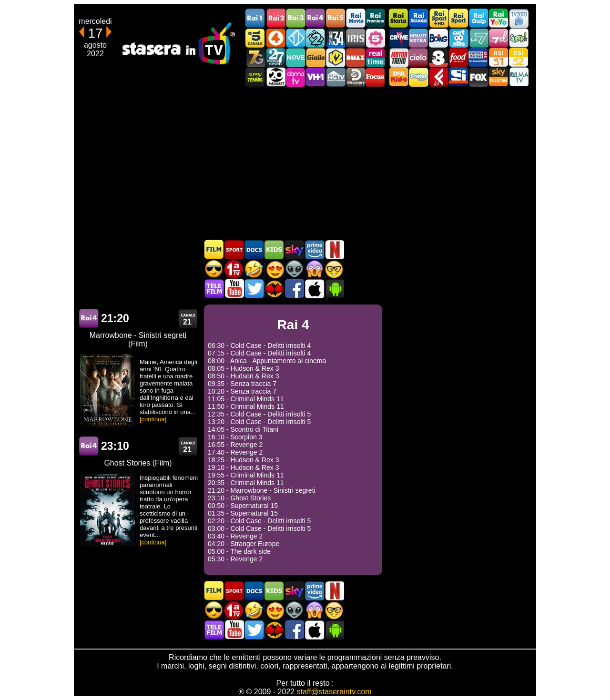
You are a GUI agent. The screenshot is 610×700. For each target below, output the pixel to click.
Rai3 (295, 18)
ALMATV (518, 77)
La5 (376, 38)
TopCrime (398, 38)
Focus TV (376, 77)
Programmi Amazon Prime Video (314, 249)
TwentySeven (275, 57)
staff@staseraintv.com (334, 692)
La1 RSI (498, 57)
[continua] (153, 419)
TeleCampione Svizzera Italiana (478, 57)
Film (214, 249)
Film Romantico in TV (274, 269)
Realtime (376, 57)
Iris (356, 38)
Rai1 (255, 18)
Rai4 (315, 18)
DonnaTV (295, 77)
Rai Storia (398, 18)
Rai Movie (356, 18)
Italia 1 (295, 38)
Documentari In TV (254, 249)
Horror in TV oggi (314, 269)
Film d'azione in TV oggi (214, 269)
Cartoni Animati (274, 249)
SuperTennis (255, 77)
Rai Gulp (478, 18)
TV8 (438, 57)
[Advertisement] (305, 163)
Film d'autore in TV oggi (334, 269)
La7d (498, 38)
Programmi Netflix (334, 249)
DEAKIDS (398, 77)
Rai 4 (89, 319)
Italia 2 (315, 38)
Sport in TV (234, 249)
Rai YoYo (498, 18)
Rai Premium (376, 18)
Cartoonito (458, 38)
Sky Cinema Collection (498, 77)
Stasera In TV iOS (314, 289)
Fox (478, 77)
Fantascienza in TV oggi (294, 269)
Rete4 (275, 38)
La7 (478, 38)
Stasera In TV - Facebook (294, 289)
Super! (518, 38)
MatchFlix (274, 289)
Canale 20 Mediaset (275, 77)
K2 (335, 57)
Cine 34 (335, 38)
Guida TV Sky (294, 249)
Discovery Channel (356, 77)
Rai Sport (458, 18)
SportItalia (458, 77)
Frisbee (418, 77)
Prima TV (234, 269)
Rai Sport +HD (438, 18)
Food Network (458, 57)
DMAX (356, 57)
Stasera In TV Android (334, 289)
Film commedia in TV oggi (254, 269)
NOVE (295, 57)
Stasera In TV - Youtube (234, 289)
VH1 (315, 77)
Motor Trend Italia (398, 57)
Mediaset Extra (418, 38)
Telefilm (214, 289)
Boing (438, 38)
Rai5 (335, 18)
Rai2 (275, 18)
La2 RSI (518, 57)
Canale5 (255, 38)
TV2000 (518, 18)
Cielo (418, 57)
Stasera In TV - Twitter (254, 289)
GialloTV (315, 57)
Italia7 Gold (255, 57)
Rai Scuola (418, 18)
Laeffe (438, 77)
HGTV (335, 77)
